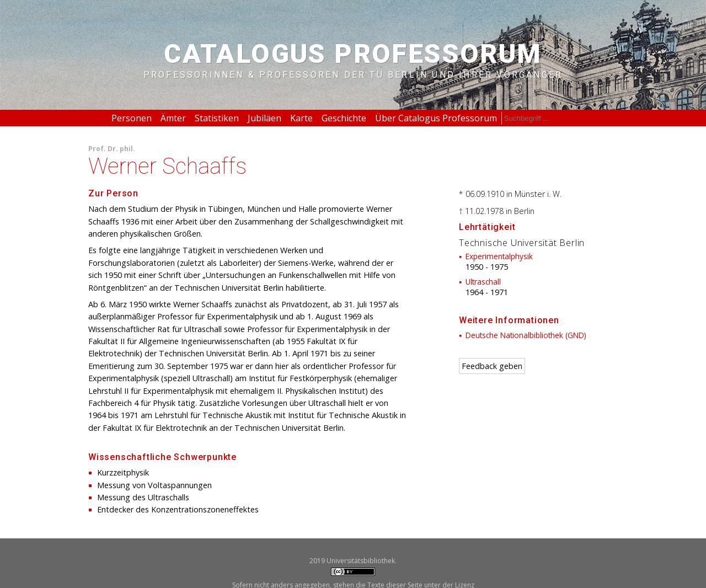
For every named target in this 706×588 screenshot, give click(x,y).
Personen (132, 118)
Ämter (173, 118)
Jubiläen (264, 118)
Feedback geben (492, 366)
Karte (301, 118)
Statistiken (217, 118)
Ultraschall (483, 282)
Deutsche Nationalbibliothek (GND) (526, 335)
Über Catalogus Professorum (436, 118)
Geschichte (344, 118)
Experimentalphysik (499, 256)
